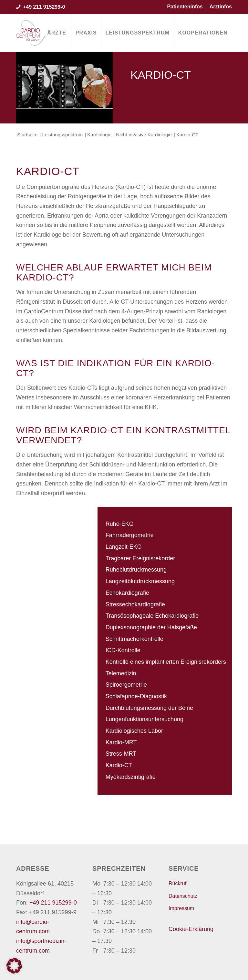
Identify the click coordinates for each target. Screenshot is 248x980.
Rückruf (177, 883)
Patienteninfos (185, 7)
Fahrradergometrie (130, 535)
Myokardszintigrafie (131, 777)
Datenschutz (183, 896)
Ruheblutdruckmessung (136, 570)
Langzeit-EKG (124, 547)
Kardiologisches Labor (134, 731)
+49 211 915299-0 (44, 7)
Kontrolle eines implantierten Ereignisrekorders (166, 662)
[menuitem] (57, 33)
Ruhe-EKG (120, 524)
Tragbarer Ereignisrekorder (140, 558)
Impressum (181, 908)
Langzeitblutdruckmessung (140, 581)
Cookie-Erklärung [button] (191, 929)
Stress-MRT (121, 754)
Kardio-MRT (121, 742)
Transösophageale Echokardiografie (152, 616)
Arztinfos (221, 7)
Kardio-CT (119, 765)
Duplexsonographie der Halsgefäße (151, 627)
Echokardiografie (127, 593)
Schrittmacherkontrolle (134, 639)
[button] (14, 966)
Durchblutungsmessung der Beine (149, 708)
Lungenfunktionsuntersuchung (145, 719)
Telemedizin (121, 673)
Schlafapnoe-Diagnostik (136, 696)
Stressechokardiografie (135, 604)
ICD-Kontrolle (123, 650)
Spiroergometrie (126, 685)
